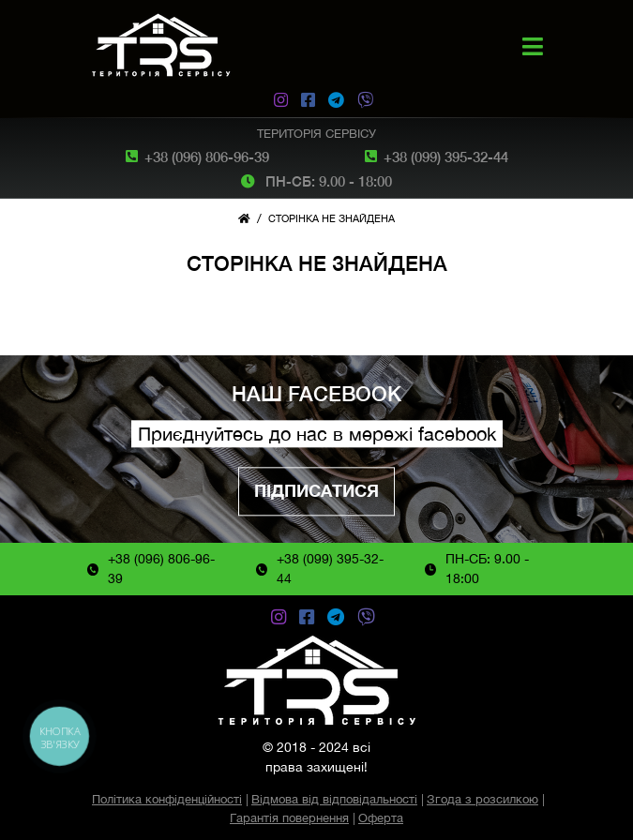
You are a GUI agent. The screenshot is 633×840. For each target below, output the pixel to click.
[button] (533, 46)
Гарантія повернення (289, 818)
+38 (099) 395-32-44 (446, 157)
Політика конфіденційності (167, 799)
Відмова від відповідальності (334, 799)
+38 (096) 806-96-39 (207, 157)
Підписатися (316, 492)
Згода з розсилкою (482, 799)
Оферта (381, 818)
